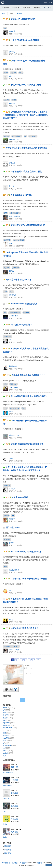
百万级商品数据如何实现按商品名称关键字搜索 (26, 148)
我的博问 (27, 8)
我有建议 (8, 853)
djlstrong (12, 52)
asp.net (13, 73)
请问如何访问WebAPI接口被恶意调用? (28, 225)
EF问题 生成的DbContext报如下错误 (27, 444)
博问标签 (37, 8)
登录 (46, 3)
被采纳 (19, 14)
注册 (51, 3)
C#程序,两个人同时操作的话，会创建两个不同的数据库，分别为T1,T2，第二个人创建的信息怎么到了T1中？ (25, 115)
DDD (6, 213)
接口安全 (7, 240)
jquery (8, 741)
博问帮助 (8, 846)
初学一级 (14, 767)
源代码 (6, 516)
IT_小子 (12, 186)
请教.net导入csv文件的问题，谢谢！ (27, 85)
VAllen (11, 412)
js (6, 743)
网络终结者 (13, 366)
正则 (11, 292)
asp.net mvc (17, 136)
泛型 (5, 384)
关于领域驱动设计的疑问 (21, 195)
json (5, 292)
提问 (4, 14)
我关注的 (16, 8)
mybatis (7, 268)
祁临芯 (11, 459)
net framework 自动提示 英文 (24, 304)
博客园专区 (10, 746)
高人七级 (14, 832)
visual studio (15, 408)
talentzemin (7, 785)
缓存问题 (7, 540)
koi (10, 340)
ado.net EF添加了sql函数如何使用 (26, 552)
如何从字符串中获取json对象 (19, 280)
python (8, 751)
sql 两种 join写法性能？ (21, 325)
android (8, 753)
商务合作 (23, 863)
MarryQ (11, 620)
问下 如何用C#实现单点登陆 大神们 (26, 172)
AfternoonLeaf (14, 435)
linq (5, 28)
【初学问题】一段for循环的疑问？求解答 (29, 579)
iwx (10, 590)
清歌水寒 (12, 31)
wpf (7, 748)
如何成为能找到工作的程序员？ (24, 628)
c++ (7, 730)
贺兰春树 (12, 519)
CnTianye (12, 295)
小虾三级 (14, 780)
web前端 (9, 738)
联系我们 (15, 863)
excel (6, 73)
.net (7, 733)
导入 (21, 73)
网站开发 (9, 715)
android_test (13, 316)
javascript (9, 725)
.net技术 (9, 708)
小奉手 (11, 543)
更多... (5, 756)
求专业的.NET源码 (20, 497)
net (5, 313)
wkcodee (12, 76)
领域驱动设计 (15, 213)
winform (26, 313)
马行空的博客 (8, 772)
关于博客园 (6, 863)
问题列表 (5, 8)
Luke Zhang (13, 387)
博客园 (40, 863)
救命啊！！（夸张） (11, 646)
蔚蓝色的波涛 (14, 570)
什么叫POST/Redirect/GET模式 (25, 40)
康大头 (11, 271)
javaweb (16, 268)
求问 (5, 567)
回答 (11, 14)
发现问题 (8, 850)
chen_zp (6, 798)
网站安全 (7, 485)
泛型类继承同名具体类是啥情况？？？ (28, 375)
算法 (24, 408)
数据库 (8, 718)
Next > (38, 660)
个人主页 (48, 8)
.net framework (15, 313)
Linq (5, 408)
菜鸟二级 (14, 793)
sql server (33, 136)
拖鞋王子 (12, 163)
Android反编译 (19, 240)
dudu (5, 837)
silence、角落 (14, 650)
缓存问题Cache (13, 527)
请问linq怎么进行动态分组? (23, 19)
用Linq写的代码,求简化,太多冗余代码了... (29, 396)
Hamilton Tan (14, 139)
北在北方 (12, 489)
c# (25, 136)
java (7, 720)
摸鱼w (5, 824)
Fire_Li (5, 811)
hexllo (11, 243)
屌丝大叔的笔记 (15, 216)
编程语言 (9, 735)
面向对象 (13, 384)
